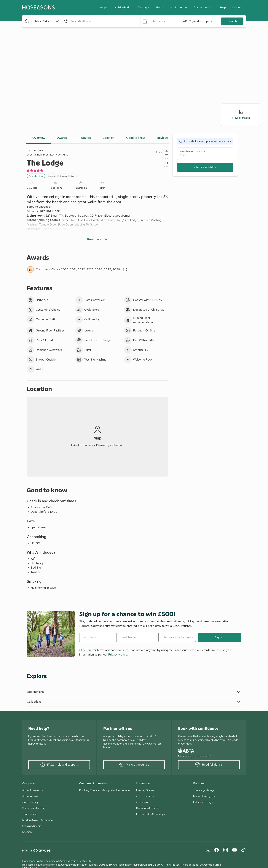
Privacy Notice (118, 654)
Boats (160, 7)
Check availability (205, 167)
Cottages (144, 7)
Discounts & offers (147, 808)
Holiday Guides (145, 790)
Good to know (136, 138)
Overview (39, 138)
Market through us (134, 765)
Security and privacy (34, 808)
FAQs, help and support (59, 765)
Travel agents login (204, 790)
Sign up (220, 637)
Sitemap (27, 832)
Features (85, 138)
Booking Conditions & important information (105, 790)
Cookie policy (30, 802)
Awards (62, 138)
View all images (241, 115)
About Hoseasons (33, 790)
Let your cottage (203, 802)
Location (109, 138)
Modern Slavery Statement (38, 820)
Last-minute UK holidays (150, 814)
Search (232, 21)
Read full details (209, 765)
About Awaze (30, 796)
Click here (86, 650)
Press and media (32, 826)
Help (223, 7)
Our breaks (143, 802)
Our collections (145, 796)
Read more (98, 239)
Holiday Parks (123, 7)
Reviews (163, 138)
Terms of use (30, 814)
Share (162, 152)
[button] (42, 21)
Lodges (103, 7)
